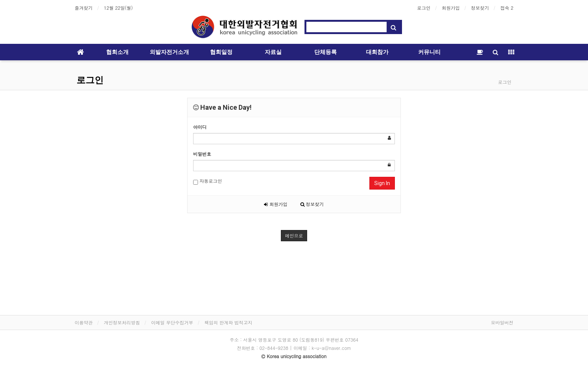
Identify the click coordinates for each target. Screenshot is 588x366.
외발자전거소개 (169, 52)
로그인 (424, 8)
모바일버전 (502, 322)
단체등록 (325, 52)
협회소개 (117, 52)
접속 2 (507, 8)
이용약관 (84, 322)
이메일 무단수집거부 (172, 322)
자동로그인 (208, 181)
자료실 (273, 52)
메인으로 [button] (294, 235)
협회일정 (221, 52)
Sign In (382, 183)
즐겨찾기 (84, 8)
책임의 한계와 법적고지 (228, 322)
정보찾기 (480, 8)
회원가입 (451, 8)
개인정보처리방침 (122, 322)
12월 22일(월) (118, 8)
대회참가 (377, 52)
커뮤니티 (429, 52)
